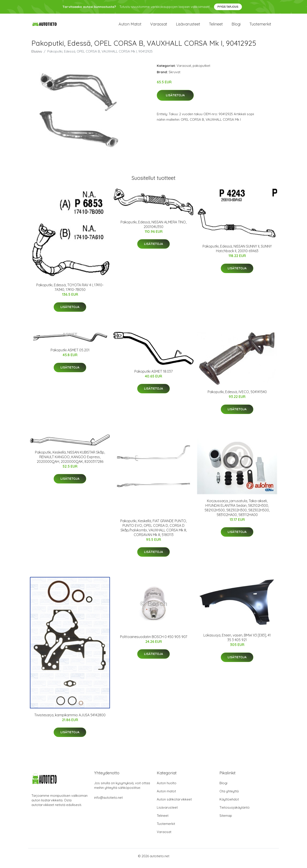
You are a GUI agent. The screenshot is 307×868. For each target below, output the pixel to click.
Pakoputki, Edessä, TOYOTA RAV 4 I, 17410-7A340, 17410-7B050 (70, 292)
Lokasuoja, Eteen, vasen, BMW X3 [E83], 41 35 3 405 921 (237, 642)
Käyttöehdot (229, 804)
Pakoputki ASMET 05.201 (70, 354)
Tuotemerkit (260, 26)
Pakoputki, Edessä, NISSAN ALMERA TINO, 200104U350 (153, 229)
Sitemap (226, 820)
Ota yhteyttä (229, 796)
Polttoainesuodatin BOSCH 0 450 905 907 (154, 641)
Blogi (236, 26)
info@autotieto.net (108, 802)
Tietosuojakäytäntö (235, 812)
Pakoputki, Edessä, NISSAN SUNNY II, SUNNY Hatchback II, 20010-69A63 (237, 253)
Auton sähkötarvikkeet (174, 804)
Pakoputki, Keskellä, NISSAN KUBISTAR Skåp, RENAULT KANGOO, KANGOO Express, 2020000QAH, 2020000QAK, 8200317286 (70, 461)
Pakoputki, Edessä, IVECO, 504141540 (237, 396)
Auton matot (130, 26)
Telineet (216, 26)
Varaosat (159, 26)
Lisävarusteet (188, 26)
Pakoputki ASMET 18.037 (153, 376)
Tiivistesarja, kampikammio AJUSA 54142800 (70, 719)
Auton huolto (167, 787)
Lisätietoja (175, 100)
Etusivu (37, 56)
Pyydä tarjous (228, 7)
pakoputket (201, 70)
